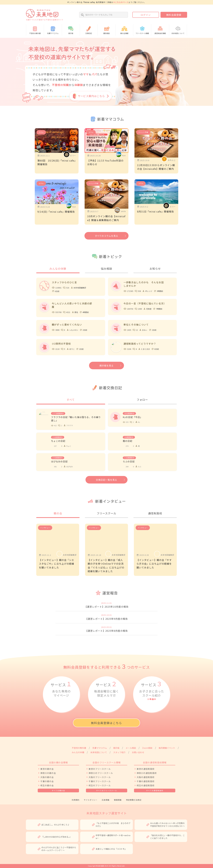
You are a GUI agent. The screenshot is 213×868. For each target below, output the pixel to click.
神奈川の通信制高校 (147, 773)
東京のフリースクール (100, 769)
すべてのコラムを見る (106, 236)
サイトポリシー (91, 800)
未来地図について (178, 30)
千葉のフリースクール (100, 781)
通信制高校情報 (160, 30)
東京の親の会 (47, 769)
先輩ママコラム (53, 30)
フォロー (142, 400)
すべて (71, 400)
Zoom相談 (147, 748)
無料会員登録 (174, 15)
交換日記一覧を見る (106, 480)
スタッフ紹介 (119, 752)
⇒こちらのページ (121, 2)
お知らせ (155, 268)
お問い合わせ (138, 752)
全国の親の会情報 (58, 762)
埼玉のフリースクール (100, 785)
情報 (142, 30)
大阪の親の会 (47, 777)
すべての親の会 (58, 790)
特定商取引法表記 (134, 800)
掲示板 (71, 30)
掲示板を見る (106, 366)
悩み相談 (106, 268)
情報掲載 (118, 800)
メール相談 (131, 748)
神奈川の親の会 (48, 773)
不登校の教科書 (35, 30)
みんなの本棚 (78, 752)
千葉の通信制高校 (146, 781)
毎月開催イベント (167, 748)
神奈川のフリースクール (101, 773)
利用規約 (76, 800)
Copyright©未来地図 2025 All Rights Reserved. (106, 866)
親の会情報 (124, 30)
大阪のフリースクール (100, 777)
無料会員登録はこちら (106, 723)
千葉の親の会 (47, 781)
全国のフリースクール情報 (107, 762)
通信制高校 (155, 513)
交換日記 (89, 30)
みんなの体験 (58, 268)
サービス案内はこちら (91, 96)
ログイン (146, 15)
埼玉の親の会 (47, 785)
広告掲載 (106, 800)
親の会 (58, 513)
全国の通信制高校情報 (155, 762)
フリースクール (106, 513)
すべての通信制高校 (155, 790)
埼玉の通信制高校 (146, 785)
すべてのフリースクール (107, 790)
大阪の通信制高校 (146, 777)
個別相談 (107, 30)
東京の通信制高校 (146, 769)
